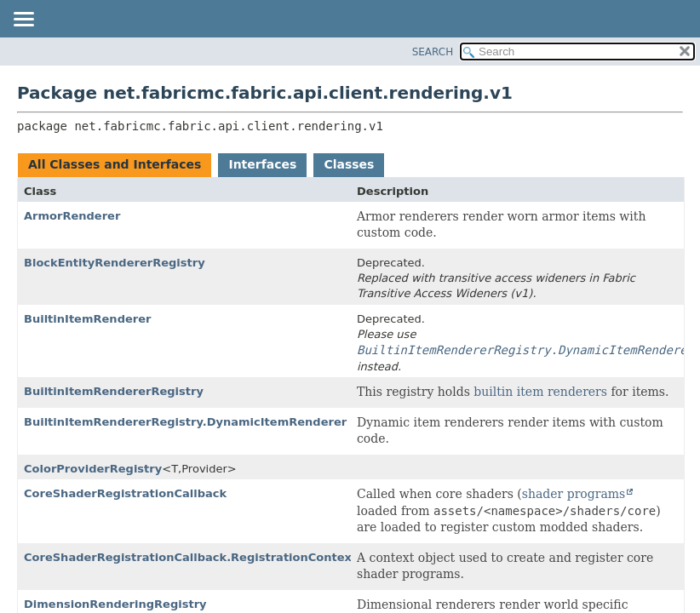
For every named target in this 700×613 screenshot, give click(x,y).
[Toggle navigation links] (23, 20)
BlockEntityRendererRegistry (115, 263)
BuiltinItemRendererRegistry (114, 391)
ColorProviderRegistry (93, 469)
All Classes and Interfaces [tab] (115, 164)
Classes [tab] (349, 164)
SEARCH (433, 52)
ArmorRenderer (72, 216)
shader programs (574, 494)
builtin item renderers (540, 392)
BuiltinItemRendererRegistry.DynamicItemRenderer (185, 422)
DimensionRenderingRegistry (115, 604)
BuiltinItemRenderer (87, 319)
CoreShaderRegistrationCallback (125, 493)
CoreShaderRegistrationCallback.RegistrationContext (190, 557)
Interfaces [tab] (262, 164)
